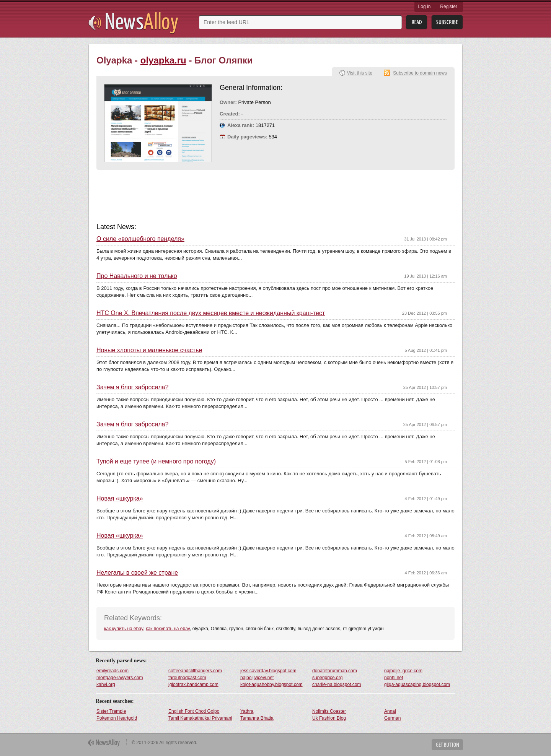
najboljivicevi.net (257, 678)
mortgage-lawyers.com (120, 678)
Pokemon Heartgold (117, 718)
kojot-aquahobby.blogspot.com (271, 684)
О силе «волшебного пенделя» (140, 239)
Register (449, 7)
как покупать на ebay (168, 629)
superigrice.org (327, 678)
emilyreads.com (112, 671)
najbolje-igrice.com (403, 671)
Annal (390, 711)
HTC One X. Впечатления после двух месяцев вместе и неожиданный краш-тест (211, 313)
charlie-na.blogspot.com (337, 684)
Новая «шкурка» (120, 499)
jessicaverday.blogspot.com (268, 671)
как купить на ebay (124, 629)
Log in (425, 7)
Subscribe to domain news (420, 73)
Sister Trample (111, 711)
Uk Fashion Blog (329, 718)
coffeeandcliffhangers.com (195, 671)
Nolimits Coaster (329, 711)
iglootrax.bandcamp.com (193, 684)
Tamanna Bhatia (257, 718)
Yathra (247, 711)
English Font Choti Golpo (194, 711)
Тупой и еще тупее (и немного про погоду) (156, 462)
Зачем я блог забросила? (132, 387)
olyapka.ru (163, 60)
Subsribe (447, 22)
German (392, 718)
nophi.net (394, 678)
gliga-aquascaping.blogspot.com (417, 684)
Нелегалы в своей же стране (137, 573)
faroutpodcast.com (187, 678)
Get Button (447, 745)
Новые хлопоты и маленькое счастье (149, 350)
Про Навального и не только (137, 276)
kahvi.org (106, 684)
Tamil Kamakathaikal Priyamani (200, 718)
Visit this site (360, 73)
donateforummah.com (335, 671)
